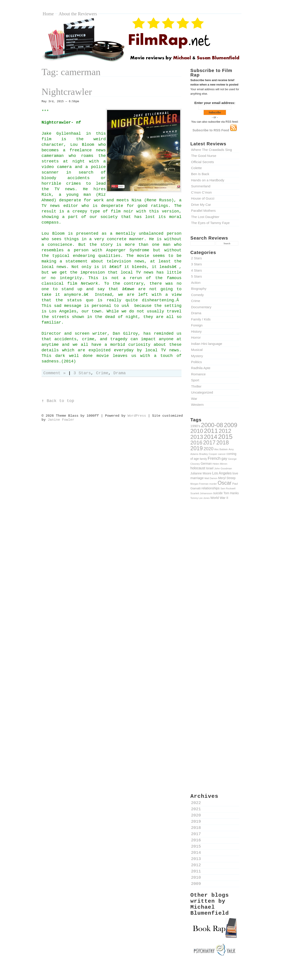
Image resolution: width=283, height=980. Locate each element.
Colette (196, 168)
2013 (196, 859)
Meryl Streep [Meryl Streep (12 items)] (227, 478)
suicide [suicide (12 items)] (218, 493)
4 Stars (196, 270)
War (194, 399)
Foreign (197, 325)
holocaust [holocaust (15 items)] (198, 468)
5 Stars (196, 276)
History (196, 331)
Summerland (201, 186)
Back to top (60, 401)
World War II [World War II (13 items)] (219, 498)
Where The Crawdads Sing (211, 150)
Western (197, 405)
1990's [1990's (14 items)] (195, 426)
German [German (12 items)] (206, 464)
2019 (196, 822)
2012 (196, 865)
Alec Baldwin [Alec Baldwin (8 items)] (221, 449)
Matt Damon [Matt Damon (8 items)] (211, 478)
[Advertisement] (215, 581)
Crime (196, 301)
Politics (196, 362)
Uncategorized (202, 392)
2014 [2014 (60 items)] (211, 437)
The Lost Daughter (205, 217)
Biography (199, 289)
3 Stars (196, 264)
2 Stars (196, 258)
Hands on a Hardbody (208, 180)
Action (196, 283)
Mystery (197, 356)
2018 (196, 828)
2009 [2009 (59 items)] (231, 425)
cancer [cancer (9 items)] (222, 454)
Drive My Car (201, 205)
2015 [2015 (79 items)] (225, 437)
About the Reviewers (78, 14)
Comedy (197, 295)
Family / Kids (201, 319)
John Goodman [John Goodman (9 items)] (223, 468)
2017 (196, 834)
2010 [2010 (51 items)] (197, 431)
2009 (196, 884)
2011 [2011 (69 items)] (211, 431)
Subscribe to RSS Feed (215, 130)
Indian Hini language (207, 344)
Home (48, 14)
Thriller (196, 386)
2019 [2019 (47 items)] (197, 448)
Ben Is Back (200, 174)
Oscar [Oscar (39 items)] (225, 483)
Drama (196, 313)
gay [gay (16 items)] (224, 458)
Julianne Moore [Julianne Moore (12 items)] (201, 473)
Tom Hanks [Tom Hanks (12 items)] (231, 493)
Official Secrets (202, 162)
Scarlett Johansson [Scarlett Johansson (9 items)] (201, 493)
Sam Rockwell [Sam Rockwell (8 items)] (228, 488)
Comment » (55, 373)
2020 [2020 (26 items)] (208, 449)
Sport (195, 380)
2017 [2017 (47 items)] (209, 442)
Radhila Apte (201, 368)
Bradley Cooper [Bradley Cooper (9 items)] (208, 454)
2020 (196, 815)
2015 (196, 847)
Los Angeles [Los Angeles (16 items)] (222, 473)
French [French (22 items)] (214, 458)
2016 (196, 840)
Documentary (201, 307)
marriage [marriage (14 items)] (197, 478)
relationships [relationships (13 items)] (211, 488)
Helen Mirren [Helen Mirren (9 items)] (220, 464)
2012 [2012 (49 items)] (225, 431)
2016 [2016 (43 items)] (196, 443)
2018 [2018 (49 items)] (223, 442)
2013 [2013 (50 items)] (197, 437)
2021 (196, 809)
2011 (196, 871)
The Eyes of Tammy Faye (210, 223)
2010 (196, 878)
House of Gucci (203, 198)
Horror (196, 337)
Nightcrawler (67, 92)
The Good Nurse (204, 156)
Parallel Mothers (203, 211)
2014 (196, 853)
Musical (197, 350)
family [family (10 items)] (203, 459)
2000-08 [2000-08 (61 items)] (212, 425)
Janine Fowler (61, 420)
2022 (196, 803)
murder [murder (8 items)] (213, 484)
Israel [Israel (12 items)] (210, 468)
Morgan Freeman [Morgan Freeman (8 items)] (199, 484)
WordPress (137, 416)
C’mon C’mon (201, 192)
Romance (198, 374)
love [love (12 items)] (235, 473)
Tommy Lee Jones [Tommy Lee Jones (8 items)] (200, 498)
